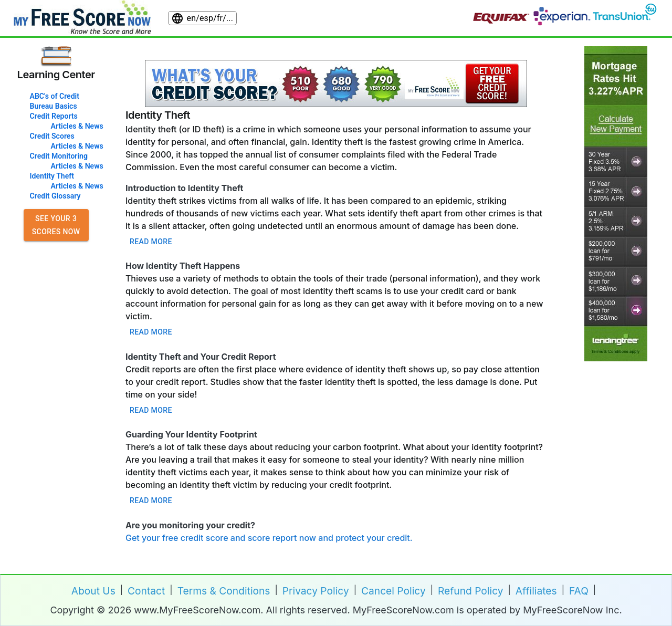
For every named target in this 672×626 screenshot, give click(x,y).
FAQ (579, 591)
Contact (146, 591)
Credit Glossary (55, 196)
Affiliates (536, 591)
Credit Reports (54, 116)
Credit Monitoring (59, 156)
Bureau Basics (54, 106)
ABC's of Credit (55, 96)
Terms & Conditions (224, 591)
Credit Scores (52, 136)
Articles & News (77, 126)
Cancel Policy (393, 591)
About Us (93, 591)
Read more (151, 242)
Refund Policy (471, 591)
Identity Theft (52, 176)
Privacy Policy (316, 591)
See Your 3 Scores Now (56, 225)
